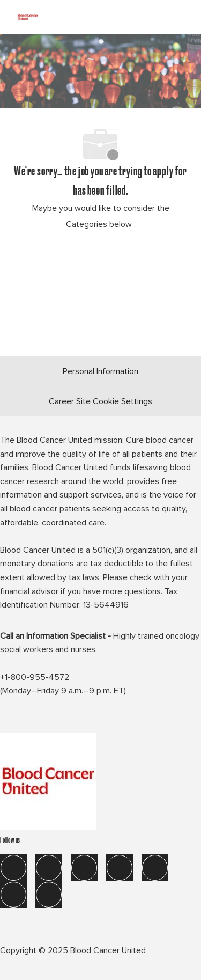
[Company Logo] (28, 16)
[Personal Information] (100, 371)
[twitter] (84, 868)
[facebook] (13, 868)
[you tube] (13, 895)
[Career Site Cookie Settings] (100, 401)
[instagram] (120, 868)
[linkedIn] (49, 868)
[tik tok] (155, 868)
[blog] (49, 895)
